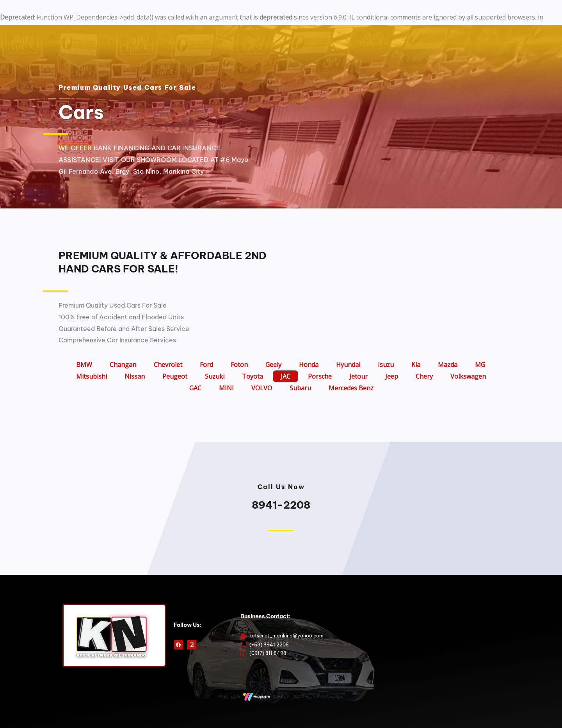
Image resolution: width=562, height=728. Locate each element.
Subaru (300, 388)
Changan (123, 365)
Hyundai (348, 365)
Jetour (358, 376)
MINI (226, 388)
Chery (424, 376)
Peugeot (175, 376)
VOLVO (262, 388)
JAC (285, 376)
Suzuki (215, 376)
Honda (309, 365)
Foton (239, 365)
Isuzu (386, 365)
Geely (273, 365)
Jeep (392, 376)
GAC (195, 388)
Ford (206, 365)
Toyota (253, 376)
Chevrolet (168, 365)
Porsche (320, 376)
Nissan (135, 376)
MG (480, 365)
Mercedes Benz (351, 388)
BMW (84, 365)
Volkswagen (468, 376)
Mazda (448, 365)
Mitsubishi (92, 376)
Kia (416, 365)
